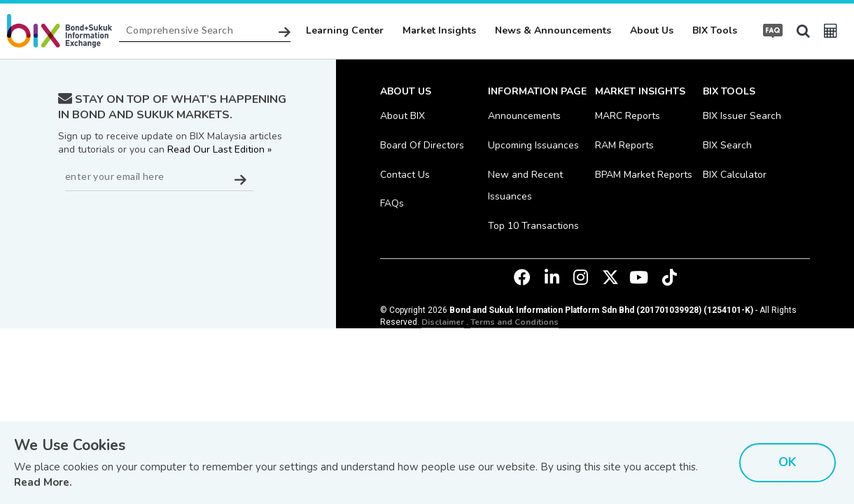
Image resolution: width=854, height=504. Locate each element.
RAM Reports (624, 145)
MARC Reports (628, 116)
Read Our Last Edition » (219, 149)
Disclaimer (443, 322)
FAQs (392, 203)
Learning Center (345, 30)
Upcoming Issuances (533, 145)
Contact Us (405, 175)
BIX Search (727, 145)
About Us (652, 30)
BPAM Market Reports (644, 175)
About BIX (402, 116)
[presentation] (164, 225)
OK (787, 462)
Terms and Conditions (514, 322)
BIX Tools (715, 30)
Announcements (524, 116)
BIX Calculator (735, 175)
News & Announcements (553, 30)
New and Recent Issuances (525, 186)
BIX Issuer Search (742, 116)
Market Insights (439, 30)
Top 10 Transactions (533, 226)
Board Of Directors (422, 145)
